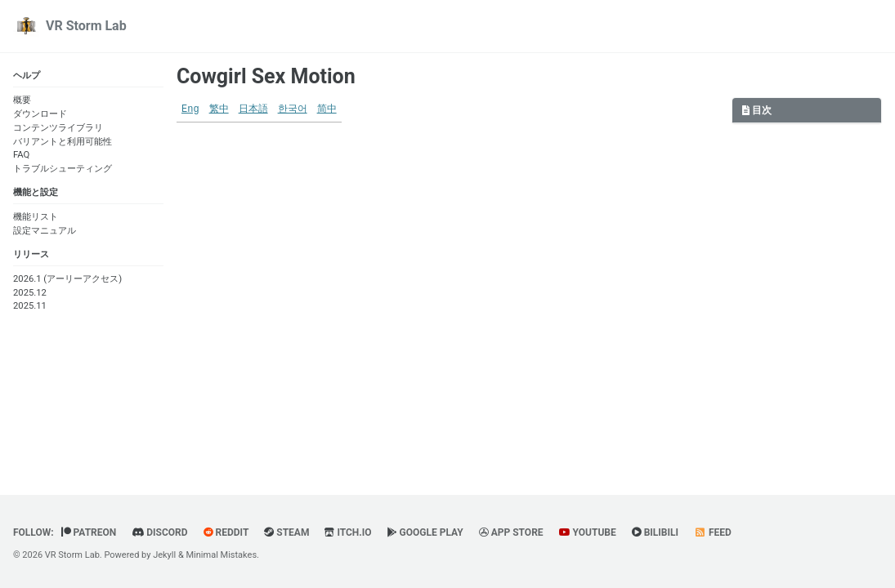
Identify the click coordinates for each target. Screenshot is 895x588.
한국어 (293, 109)
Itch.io (348, 532)
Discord (159, 532)
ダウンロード (40, 114)
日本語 (253, 109)
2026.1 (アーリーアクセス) (67, 279)
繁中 (219, 109)
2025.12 (30, 293)
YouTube (588, 532)
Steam (286, 532)
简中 (327, 109)
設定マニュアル (45, 231)
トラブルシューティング (63, 169)
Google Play (425, 532)
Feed (713, 532)
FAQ (21, 155)
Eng (190, 109)
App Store (511, 532)
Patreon (89, 532)
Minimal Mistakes (222, 555)
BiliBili (655, 532)
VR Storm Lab (86, 26)
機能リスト (36, 217)
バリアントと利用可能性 (63, 142)
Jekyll (164, 555)
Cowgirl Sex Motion (266, 76)
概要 (22, 100)
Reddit (226, 532)
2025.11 (30, 306)
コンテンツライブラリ (58, 128)
